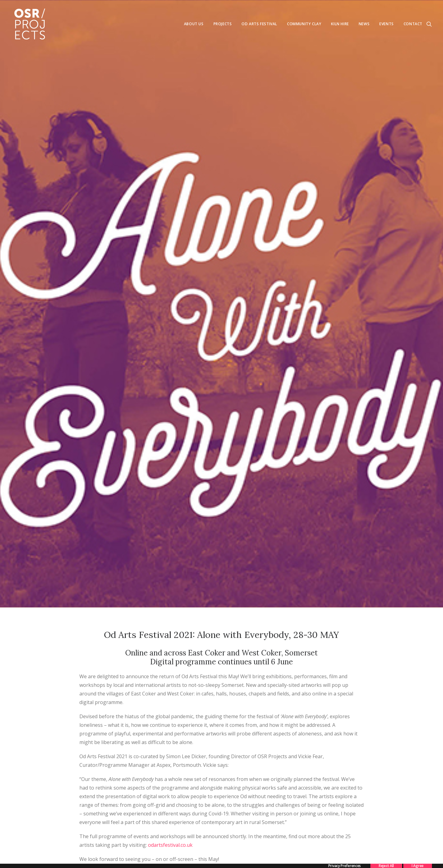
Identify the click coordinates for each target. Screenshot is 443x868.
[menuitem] (194, 24)
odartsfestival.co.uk (170, 749)
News (364, 24)
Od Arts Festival (259, 24)
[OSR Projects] (30, 24)
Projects (223, 24)
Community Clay (304, 24)
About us (194, 24)
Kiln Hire (340, 24)
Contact (413, 24)
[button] (429, 24)
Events (387, 24)
